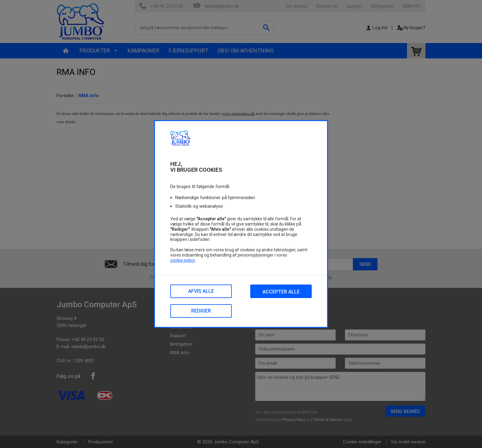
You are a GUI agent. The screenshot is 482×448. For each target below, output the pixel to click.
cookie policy (183, 260)
